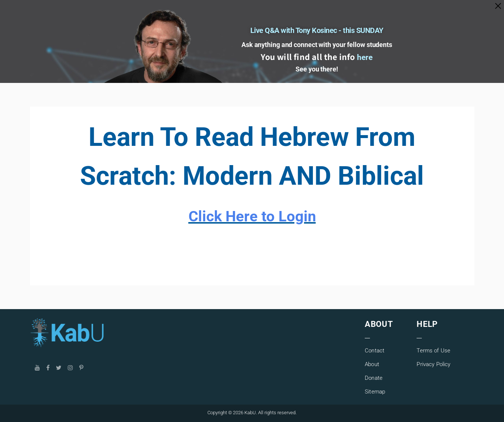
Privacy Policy (433, 364)
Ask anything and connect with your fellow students (317, 44)
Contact (375, 351)
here (365, 61)
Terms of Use (433, 351)
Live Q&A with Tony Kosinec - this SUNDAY (317, 26)
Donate (374, 378)
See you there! (317, 73)
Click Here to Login (252, 216)
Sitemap (375, 392)
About (372, 364)
